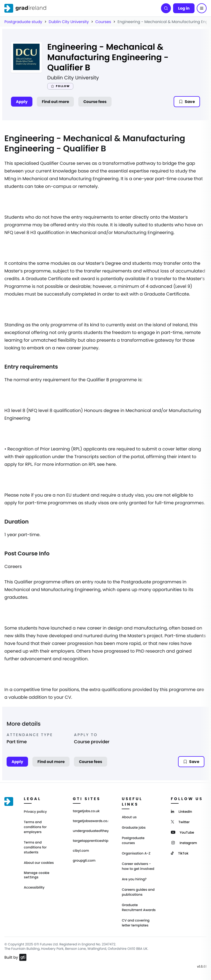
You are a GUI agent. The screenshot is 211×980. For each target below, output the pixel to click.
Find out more (55, 102)
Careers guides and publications (138, 892)
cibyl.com (81, 851)
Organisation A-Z (136, 854)
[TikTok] (180, 853)
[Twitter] (180, 822)
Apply (22, 102)
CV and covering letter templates (136, 923)
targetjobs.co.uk (86, 811)
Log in (184, 8)
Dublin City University (69, 22)
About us (129, 817)
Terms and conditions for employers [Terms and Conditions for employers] (35, 827)
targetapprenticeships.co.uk (91, 841)
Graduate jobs (134, 828)
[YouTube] (183, 832)
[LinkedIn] (181, 811)
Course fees (95, 102)
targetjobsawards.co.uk (91, 821)
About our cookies (39, 863)
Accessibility (34, 888)
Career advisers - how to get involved (138, 866)
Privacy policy (35, 812)
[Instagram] (184, 843)
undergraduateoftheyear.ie (91, 831)
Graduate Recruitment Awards (139, 908)
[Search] (166, 8)
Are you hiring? (134, 879)
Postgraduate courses (133, 841)
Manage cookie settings (37, 875)
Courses (103, 22)
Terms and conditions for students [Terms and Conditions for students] (35, 847)
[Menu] (202, 8)
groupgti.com (84, 861)
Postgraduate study (23, 22)
